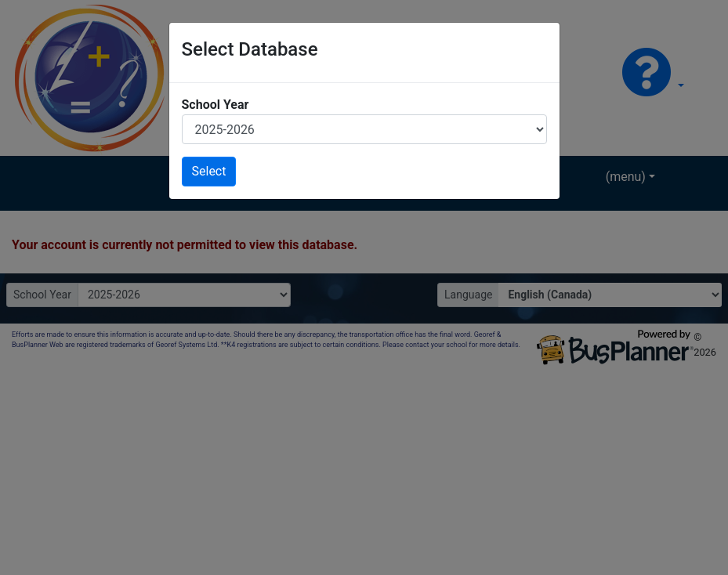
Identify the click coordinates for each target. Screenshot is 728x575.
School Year (216, 105)
